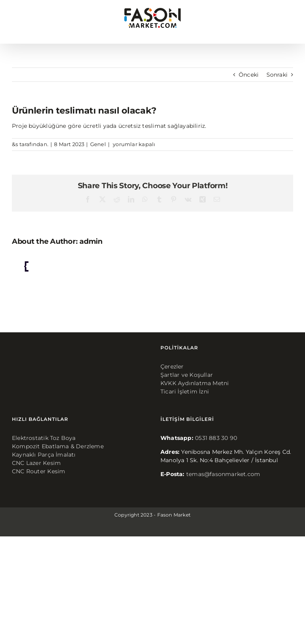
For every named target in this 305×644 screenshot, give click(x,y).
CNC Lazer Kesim (36, 463)
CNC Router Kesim (39, 471)
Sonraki (277, 75)
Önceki (249, 75)
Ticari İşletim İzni (185, 391)
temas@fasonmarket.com (223, 474)
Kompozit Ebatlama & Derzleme (58, 446)
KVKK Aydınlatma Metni (195, 383)
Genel (98, 144)
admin (91, 241)
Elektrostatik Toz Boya (44, 438)
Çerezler (172, 366)
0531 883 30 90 (216, 438)
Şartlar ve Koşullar (187, 375)
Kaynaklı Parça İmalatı (44, 455)
